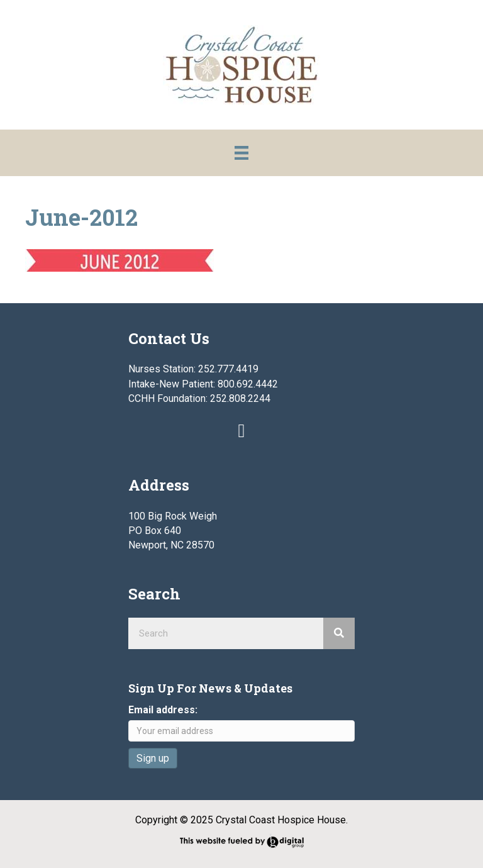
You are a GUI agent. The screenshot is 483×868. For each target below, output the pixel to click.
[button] (241, 431)
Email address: (163, 710)
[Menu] (241, 153)
